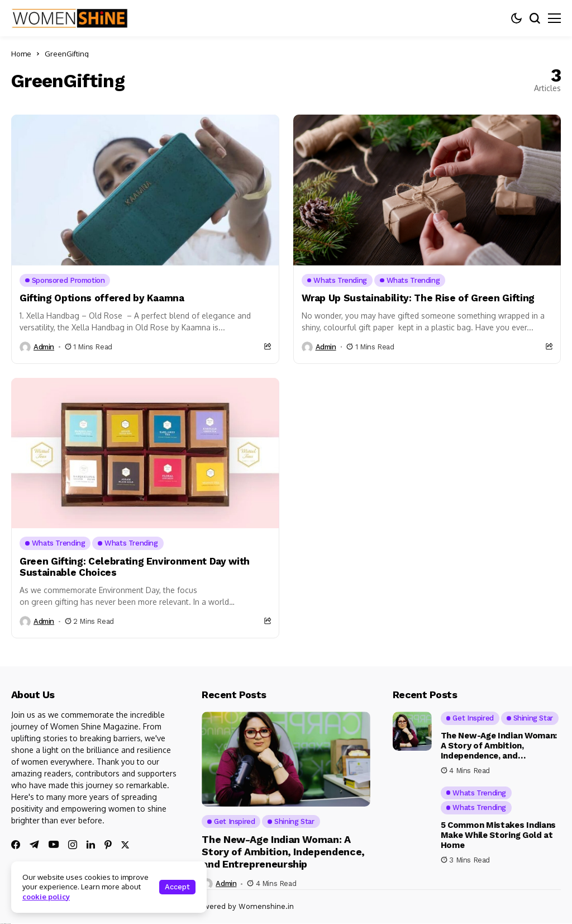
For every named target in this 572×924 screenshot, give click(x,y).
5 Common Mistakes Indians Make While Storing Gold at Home (499, 835)
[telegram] (34, 845)
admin (44, 347)
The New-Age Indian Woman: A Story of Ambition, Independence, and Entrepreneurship (283, 851)
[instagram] (73, 845)
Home (21, 54)
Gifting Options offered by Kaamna (102, 298)
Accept (177, 887)
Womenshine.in (266, 906)
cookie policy (46, 897)
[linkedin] (91, 845)
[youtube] (54, 845)
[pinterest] (108, 845)
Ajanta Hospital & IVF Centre (5, 924)
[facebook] (16, 845)
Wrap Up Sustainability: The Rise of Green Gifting (418, 298)
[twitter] (125, 845)
